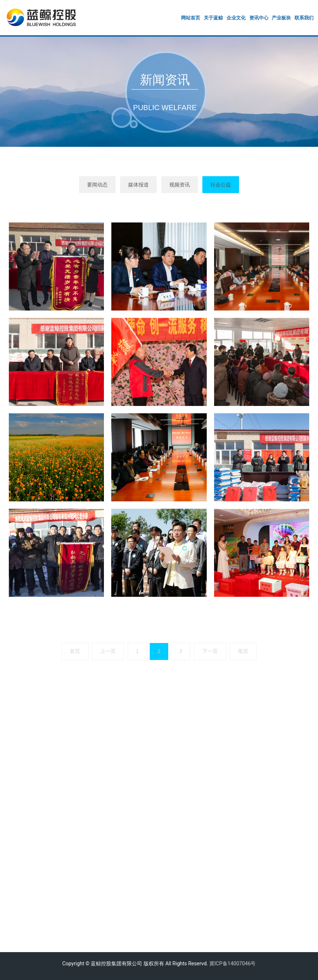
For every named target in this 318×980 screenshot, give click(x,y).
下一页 (210, 651)
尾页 (243, 651)
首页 (75, 651)
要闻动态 (97, 185)
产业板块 (281, 18)
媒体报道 (138, 185)
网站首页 (191, 18)
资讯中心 (259, 18)
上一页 (108, 651)
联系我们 (304, 18)
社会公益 (221, 185)
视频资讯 (180, 185)
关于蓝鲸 (213, 18)
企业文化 (236, 18)
